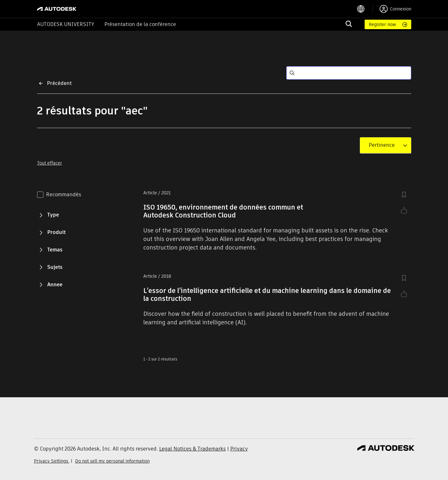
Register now (382, 24)
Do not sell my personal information (112, 461)
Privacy (239, 449)
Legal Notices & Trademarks (192, 449)
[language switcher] (365, 9)
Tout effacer (50, 163)
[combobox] (382, 145)
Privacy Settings (52, 461)
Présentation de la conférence (140, 24)
